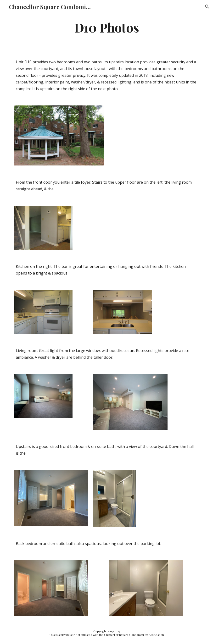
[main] (106, 27)
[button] (207, 7)
